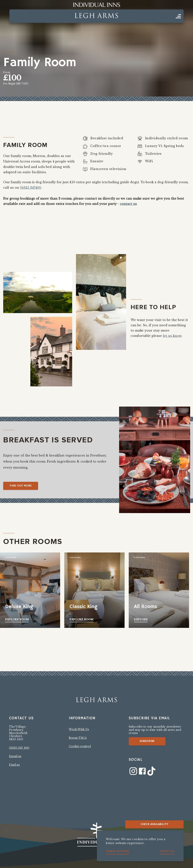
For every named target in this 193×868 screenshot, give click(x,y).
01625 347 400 (19, 748)
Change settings (118, 851)
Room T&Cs (78, 738)
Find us (14, 765)
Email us (15, 756)
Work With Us (79, 729)
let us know (172, 336)
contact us (128, 204)
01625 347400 (31, 188)
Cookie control (80, 746)
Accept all (167, 851)
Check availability (154, 824)
